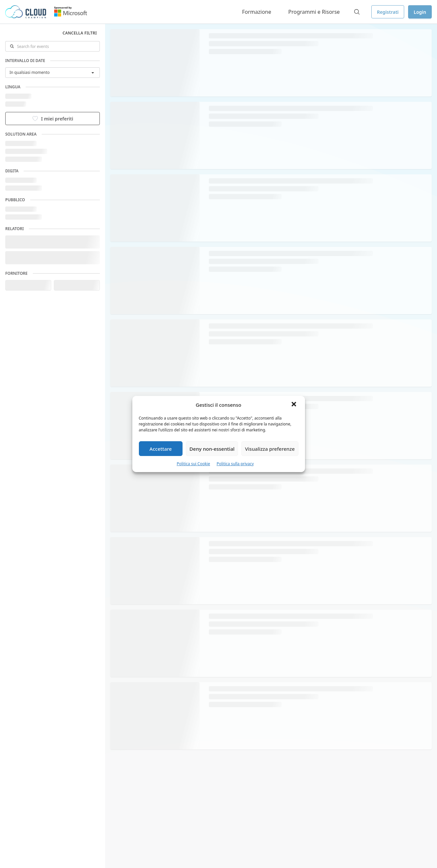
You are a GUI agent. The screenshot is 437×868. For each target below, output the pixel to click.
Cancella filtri (80, 33)
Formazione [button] (257, 12)
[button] (295, 405)
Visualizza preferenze (270, 449)
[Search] (357, 12)
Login (420, 12)
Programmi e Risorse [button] (314, 12)
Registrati (388, 12)
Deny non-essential (212, 449)
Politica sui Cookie (193, 464)
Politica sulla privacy (235, 464)
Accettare (161, 449)
